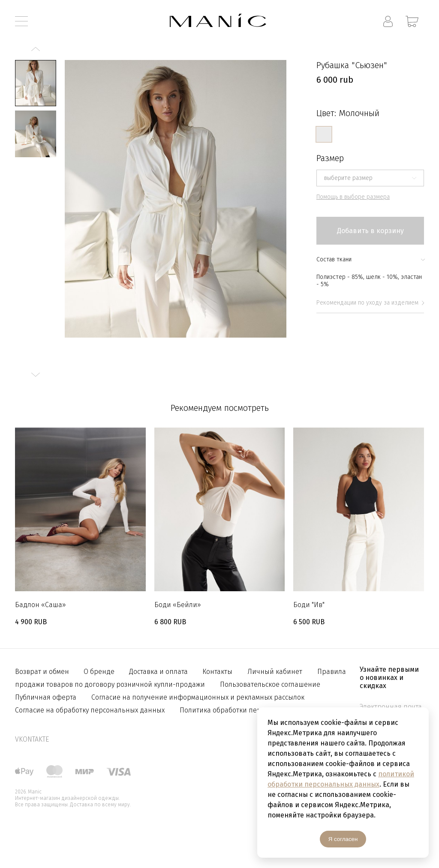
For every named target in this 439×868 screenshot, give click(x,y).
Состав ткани (370, 259)
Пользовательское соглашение (270, 684)
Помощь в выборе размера (353, 197)
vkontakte (32, 739)
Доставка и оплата (159, 672)
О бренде (100, 672)
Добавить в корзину (370, 231)
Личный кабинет (275, 672)
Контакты (217, 672)
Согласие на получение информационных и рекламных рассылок (198, 697)
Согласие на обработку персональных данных (90, 710)
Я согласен (343, 839)
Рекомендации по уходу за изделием (370, 303)
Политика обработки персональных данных (251, 710)
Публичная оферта (46, 697)
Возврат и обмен (43, 672)
